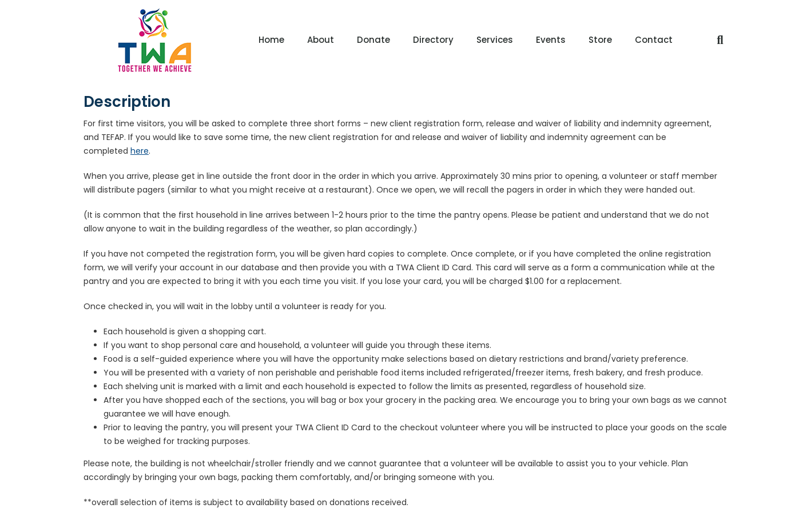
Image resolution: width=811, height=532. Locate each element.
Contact (654, 40)
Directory (433, 40)
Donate (373, 40)
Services (495, 40)
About (321, 40)
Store (600, 40)
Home (271, 40)
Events (551, 40)
